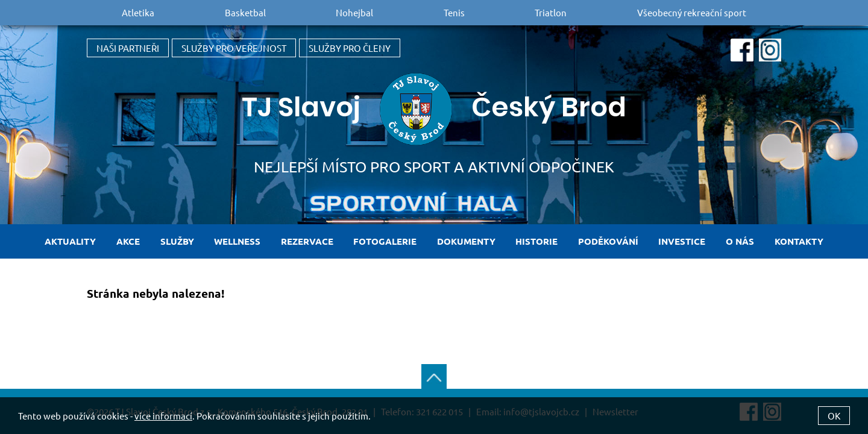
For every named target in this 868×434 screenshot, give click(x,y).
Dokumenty (466, 241)
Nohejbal (354, 12)
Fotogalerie (385, 241)
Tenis (454, 12)
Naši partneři (128, 48)
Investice (682, 241)
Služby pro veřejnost (234, 48)
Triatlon (551, 12)
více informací (163, 416)
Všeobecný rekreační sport (692, 12)
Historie (536, 241)
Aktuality (70, 241)
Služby (177, 241)
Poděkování (608, 241)
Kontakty (799, 241)
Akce (128, 241)
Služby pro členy (350, 48)
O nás (740, 241)
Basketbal (245, 12)
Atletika (138, 12)
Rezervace (307, 241)
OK (834, 416)
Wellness (237, 241)
